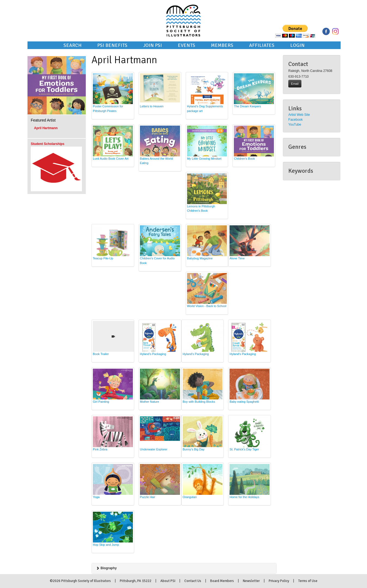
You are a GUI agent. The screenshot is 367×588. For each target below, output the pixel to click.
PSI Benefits (112, 45)
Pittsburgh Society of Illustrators (183, 13)
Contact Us (193, 581)
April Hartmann (46, 128)
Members (222, 45)
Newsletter (251, 581)
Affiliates (262, 45)
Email (295, 84)
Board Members (222, 581)
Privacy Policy (279, 581)
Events (186, 45)
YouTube (295, 125)
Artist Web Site (299, 115)
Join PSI (153, 45)
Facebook (296, 120)
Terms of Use (308, 581)
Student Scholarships (48, 144)
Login (297, 45)
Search (72, 45)
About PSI (168, 581)
